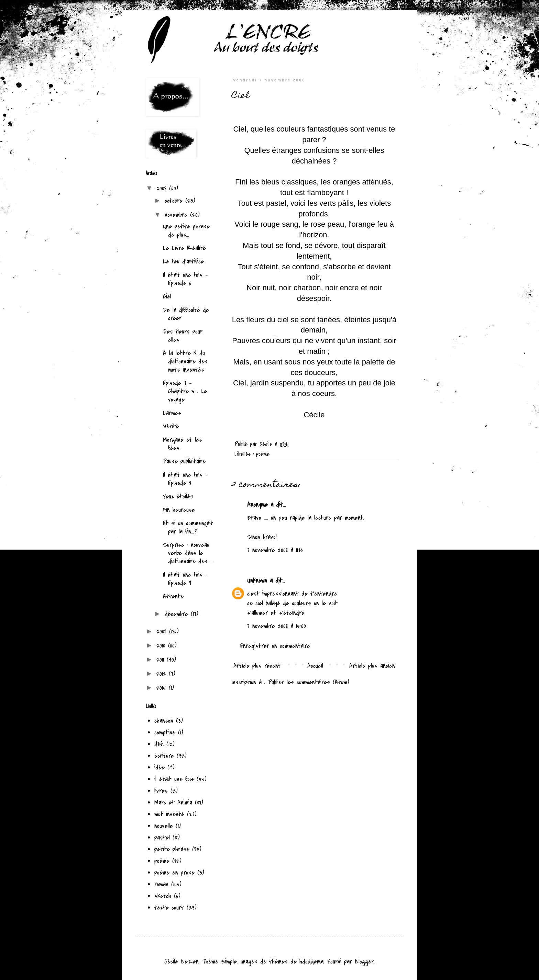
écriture (164, 756)
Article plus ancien (372, 666)
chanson (164, 721)
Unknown (257, 581)
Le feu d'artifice (183, 262)
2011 (162, 660)
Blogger (364, 962)
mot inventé (169, 814)
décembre (178, 614)
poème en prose (174, 873)
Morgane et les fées (183, 444)
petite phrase (172, 849)
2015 (163, 688)
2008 (163, 188)
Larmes (172, 413)
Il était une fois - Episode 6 (185, 279)
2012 (163, 674)
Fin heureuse (179, 510)
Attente (173, 596)
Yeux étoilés (178, 497)
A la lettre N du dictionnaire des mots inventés (185, 362)
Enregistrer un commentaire (275, 646)
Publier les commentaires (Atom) (309, 682)
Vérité (171, 426)
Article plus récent (257, 666)
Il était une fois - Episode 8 (185, 479)
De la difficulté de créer (186, 314)
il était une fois (174, 779)
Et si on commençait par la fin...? (188, 527)
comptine (165, 733)
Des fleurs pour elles (183, 336)
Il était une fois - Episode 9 (185, 579)
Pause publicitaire (184, 461)
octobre (175, 201)
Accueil (315, 666)
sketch (163, 896)
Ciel (167, 297)
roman (161, 884)
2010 (162, 646)
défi (159, 744)
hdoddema (311, 962)
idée (159, 768)
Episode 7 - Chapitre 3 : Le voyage (185, 391)
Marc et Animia (173, 803)
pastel (162, 838)
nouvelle (164, 826)
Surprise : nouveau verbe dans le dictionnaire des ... (188, 553)
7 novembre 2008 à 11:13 (275, 550)
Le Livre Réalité (184, 248)
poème (263, 454)
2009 (163, 632)
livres (161, 791)
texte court (169, 908)
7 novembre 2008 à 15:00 (277, 626)
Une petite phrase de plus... (186, 231)
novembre (177, 215)
